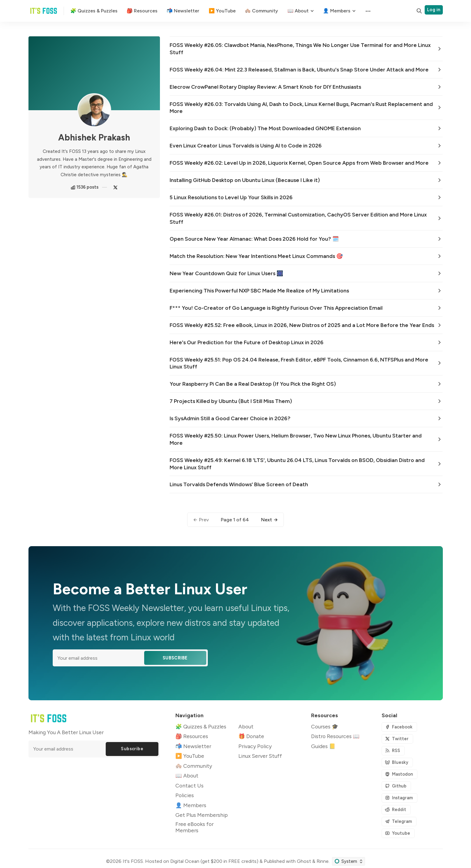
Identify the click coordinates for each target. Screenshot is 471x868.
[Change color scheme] (348, 861)
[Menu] (367, 11)
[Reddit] (396, 810)
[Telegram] (399, 822)
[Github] (396, 786)
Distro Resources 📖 (335, 736)
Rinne (323, 861)
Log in (434, 10)
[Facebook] (399, 727)
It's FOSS (133, 861)
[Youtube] (398, 833)
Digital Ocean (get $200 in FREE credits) (214, 861)
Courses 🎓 (325, 726)
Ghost (304, 861)
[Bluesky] (397, 762)
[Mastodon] (400, 774)
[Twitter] (115, 187)
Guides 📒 (323, 746)
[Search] (419, 11)
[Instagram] (400, 798)
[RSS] (393, 751)
